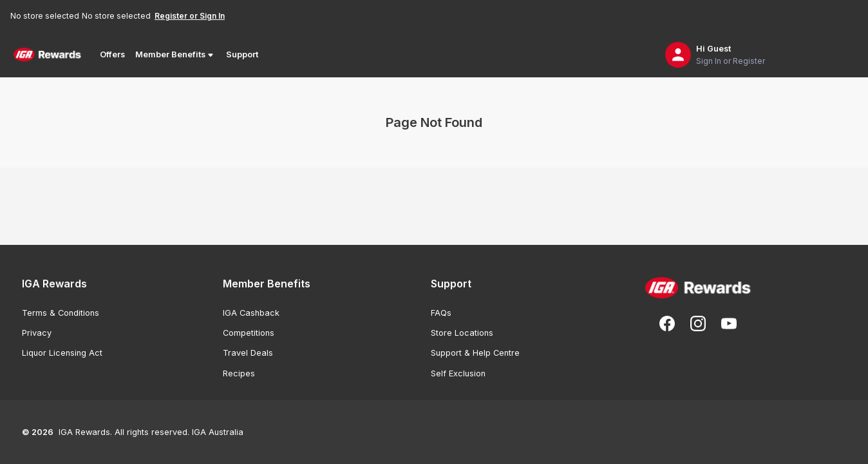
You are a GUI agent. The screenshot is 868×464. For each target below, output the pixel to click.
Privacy (37, 333)
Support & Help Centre (475, 353)
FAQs (441, 313)
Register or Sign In (190, 16)
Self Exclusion (458, 373)
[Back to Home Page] (47, 55)
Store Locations (462, 333)
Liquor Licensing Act (62, 353)
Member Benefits (175, 55)
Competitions (249, 333)
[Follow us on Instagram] (698, 324)
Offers (112, 54)
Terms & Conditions (61, 313)
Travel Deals (248, 353)
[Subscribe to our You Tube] (729, 324)
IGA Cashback (251, 313)
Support (242, 54)
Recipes (239, 373)
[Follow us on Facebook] (667, 324)
